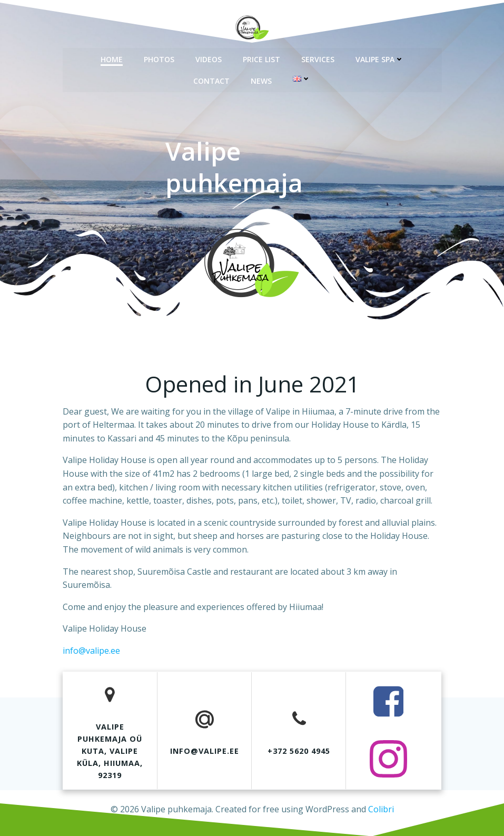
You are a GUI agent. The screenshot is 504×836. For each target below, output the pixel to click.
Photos (159, 58)
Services (318, 58)
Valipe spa (380, 58)
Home (112, 58)
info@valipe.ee (91, 651)
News (261, 80)
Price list (261, 58)
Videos (209, 58)
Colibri (381, 808)
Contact (211, 80)
